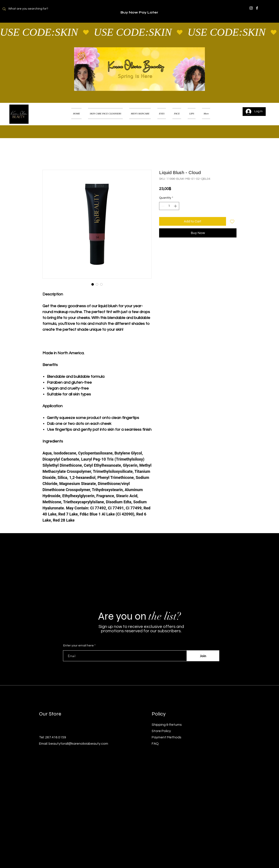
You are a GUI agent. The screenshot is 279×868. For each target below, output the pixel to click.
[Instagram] (251, 8)
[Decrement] (162, 206)
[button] (269, 108)
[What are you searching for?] (31, 9)
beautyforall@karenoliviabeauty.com (78, 744)
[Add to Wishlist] (232, 221)
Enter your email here (78, 646)
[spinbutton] (169, 206)
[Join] (203, 656)
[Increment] (176, 206)
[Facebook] (257, 8)
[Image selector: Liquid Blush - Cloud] (93, 284)
